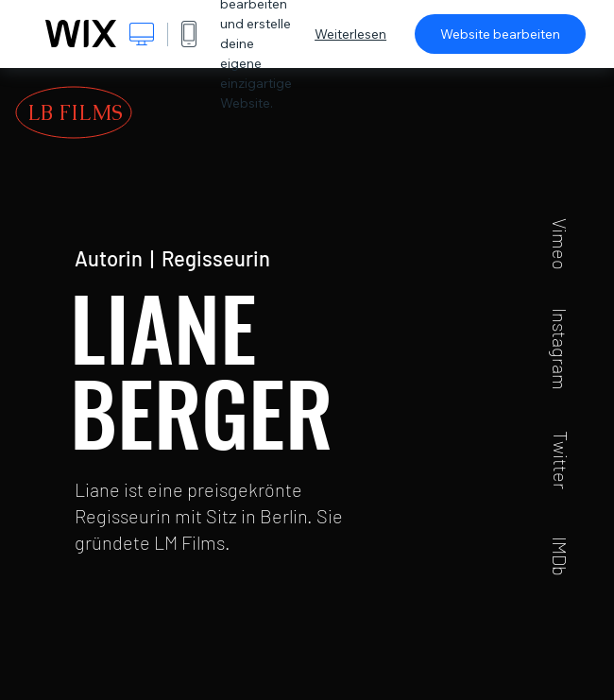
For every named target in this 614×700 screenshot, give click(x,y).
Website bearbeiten (500, 34)
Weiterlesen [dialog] (350, 34)
